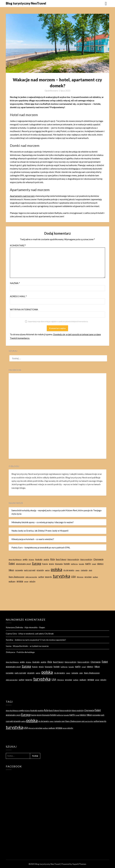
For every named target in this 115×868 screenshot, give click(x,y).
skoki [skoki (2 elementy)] (90, 570)
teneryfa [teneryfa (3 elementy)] (48, 577)
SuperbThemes (79, 864)
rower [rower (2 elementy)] (78, 570)
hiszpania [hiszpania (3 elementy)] (59, 564)
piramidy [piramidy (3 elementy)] (40, 570)
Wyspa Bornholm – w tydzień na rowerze (31, 646)
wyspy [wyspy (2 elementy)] (26, 581)
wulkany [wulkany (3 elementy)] (12, 581)
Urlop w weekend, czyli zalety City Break (36, 634)
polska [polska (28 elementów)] (57, 569)
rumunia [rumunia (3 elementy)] (84, 570)
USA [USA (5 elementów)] (73, 577)
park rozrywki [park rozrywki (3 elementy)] (30, 570)
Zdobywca (10, 652)
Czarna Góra (11, 634)
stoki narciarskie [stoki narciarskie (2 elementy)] (31, 577)
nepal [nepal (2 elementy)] (94, 564)
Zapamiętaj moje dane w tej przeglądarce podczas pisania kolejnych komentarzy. (58, 321)
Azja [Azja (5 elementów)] (52, 559)
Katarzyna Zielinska (14, 627)
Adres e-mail (18, 296)
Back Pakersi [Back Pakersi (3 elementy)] (61, 559)
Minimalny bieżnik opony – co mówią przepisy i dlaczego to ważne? (43, 522)
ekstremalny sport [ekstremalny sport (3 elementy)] (23, 564)
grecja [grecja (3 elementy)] (51, 564)
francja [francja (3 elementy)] (45, 564)
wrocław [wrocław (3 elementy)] (88, 577)
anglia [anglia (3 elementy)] (25, 559)
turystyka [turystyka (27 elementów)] (61, 576)
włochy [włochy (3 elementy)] (32, 581)
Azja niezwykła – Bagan (35, 627)
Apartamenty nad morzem (23, 196)
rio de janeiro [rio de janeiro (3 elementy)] (69, 570)
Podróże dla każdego (26, 652)
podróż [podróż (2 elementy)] (47, 570)
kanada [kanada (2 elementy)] (81, 564)
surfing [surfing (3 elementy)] (41, 577)
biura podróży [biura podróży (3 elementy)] (73, 559)
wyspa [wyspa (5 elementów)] (20, 581)
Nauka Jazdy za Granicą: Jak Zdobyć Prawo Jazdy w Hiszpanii (40, 531)
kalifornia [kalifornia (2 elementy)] (74, 564)
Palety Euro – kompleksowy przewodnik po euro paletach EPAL (41, 547)
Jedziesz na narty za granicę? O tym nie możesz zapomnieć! (40, 640)
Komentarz (18, 245)
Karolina (9, 640)
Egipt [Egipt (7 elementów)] (12, 564)
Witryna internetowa (24, 309)
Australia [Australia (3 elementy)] (39, 559)
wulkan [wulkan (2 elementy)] (95, 577)
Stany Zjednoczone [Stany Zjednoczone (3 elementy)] (16, 577)
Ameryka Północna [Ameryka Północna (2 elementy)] (15, 559)
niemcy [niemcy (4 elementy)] (100, 564)
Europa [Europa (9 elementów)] (37, 563)
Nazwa (15, 283)
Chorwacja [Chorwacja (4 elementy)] (98, 559)
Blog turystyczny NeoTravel (26, 3)
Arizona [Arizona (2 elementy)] (31, 559)
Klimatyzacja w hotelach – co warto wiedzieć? (33, 539)
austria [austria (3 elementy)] (46, 559)
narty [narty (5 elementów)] (88, 564)
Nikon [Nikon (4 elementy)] (11, 570)
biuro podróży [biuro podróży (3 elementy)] (86, 559)
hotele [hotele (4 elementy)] (67, 564)
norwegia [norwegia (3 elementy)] (19, 570)
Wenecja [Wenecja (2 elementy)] (80, 577)
